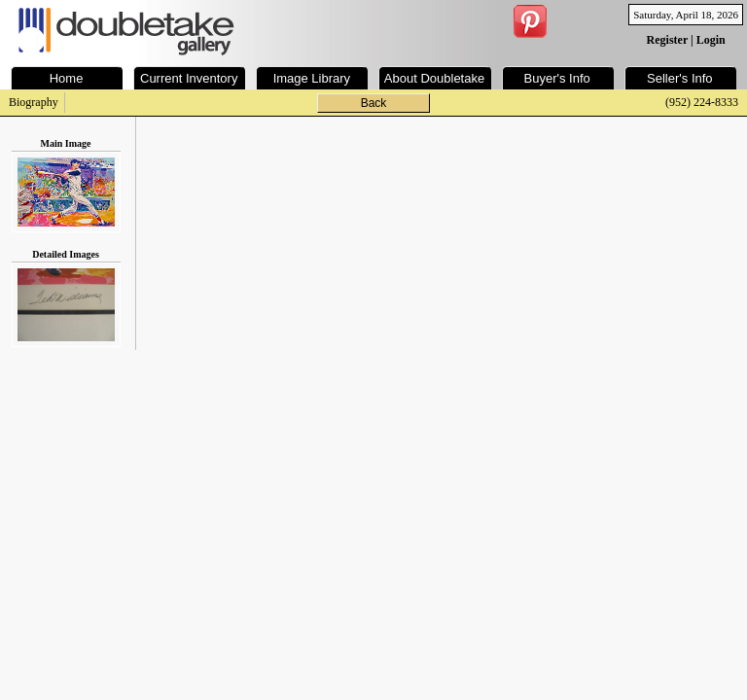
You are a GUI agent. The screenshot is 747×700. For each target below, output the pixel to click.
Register (667, 40)
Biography (34, 102)
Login (711, 40)
